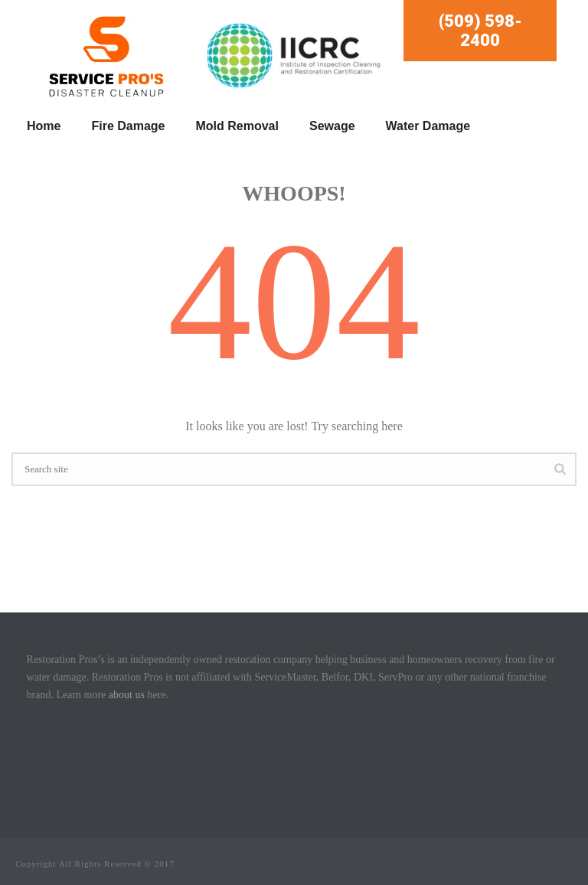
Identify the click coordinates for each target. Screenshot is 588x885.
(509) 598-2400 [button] (480, 31)
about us (127, 695)
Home (44, 126)
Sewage (332, 126)
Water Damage (428, 126)
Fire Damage (128, 126)
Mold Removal (237, 126)
